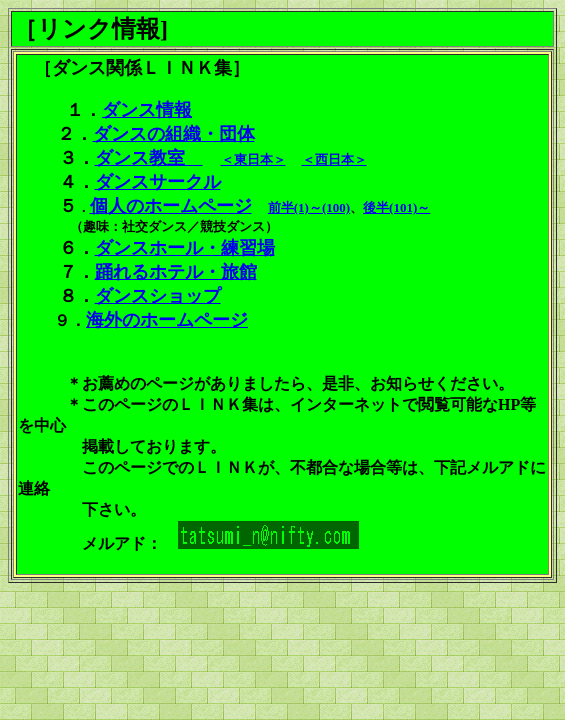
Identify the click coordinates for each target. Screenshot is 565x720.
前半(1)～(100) (309, 207)
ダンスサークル (158, 182)
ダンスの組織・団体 (174, 134)
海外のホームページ (167, 320)
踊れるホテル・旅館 (176, 272)
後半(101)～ (396, 207)
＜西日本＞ (334, 159)
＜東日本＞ (253, 159)
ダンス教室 (149, 158)
